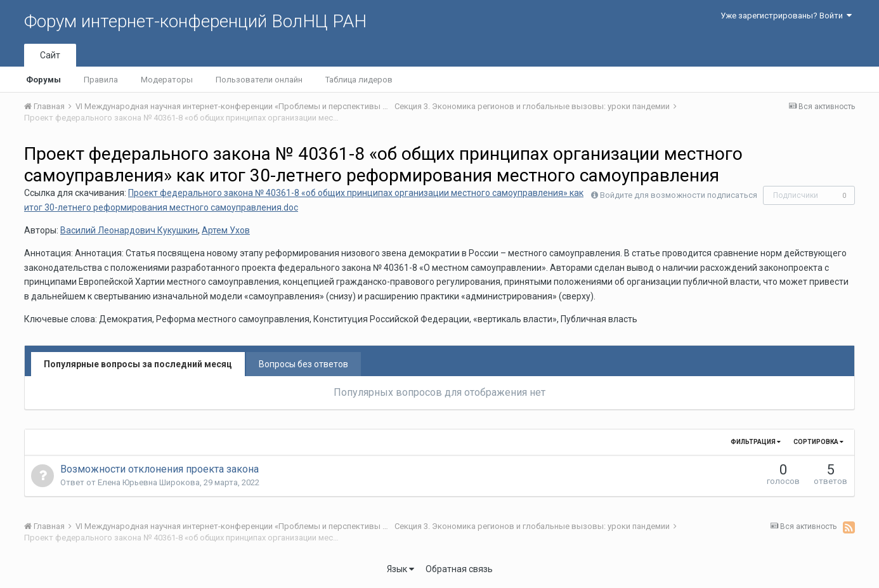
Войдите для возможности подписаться (679, 195)
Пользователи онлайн (259, 80)
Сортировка (818, 442)
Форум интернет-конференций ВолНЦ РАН (195, 21)
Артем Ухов (226, 230)
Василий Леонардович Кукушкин (129, 230)
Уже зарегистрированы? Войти (786, 16)
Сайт (50, 55)
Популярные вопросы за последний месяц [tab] (138, 364)
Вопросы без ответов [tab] (303, 364)
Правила (101, 80)
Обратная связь (459, 569)
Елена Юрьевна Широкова (149, 482)
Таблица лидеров (359, 80)
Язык (400, 569)
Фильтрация (756, 442)
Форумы (43, 80)
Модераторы (167, 80)
